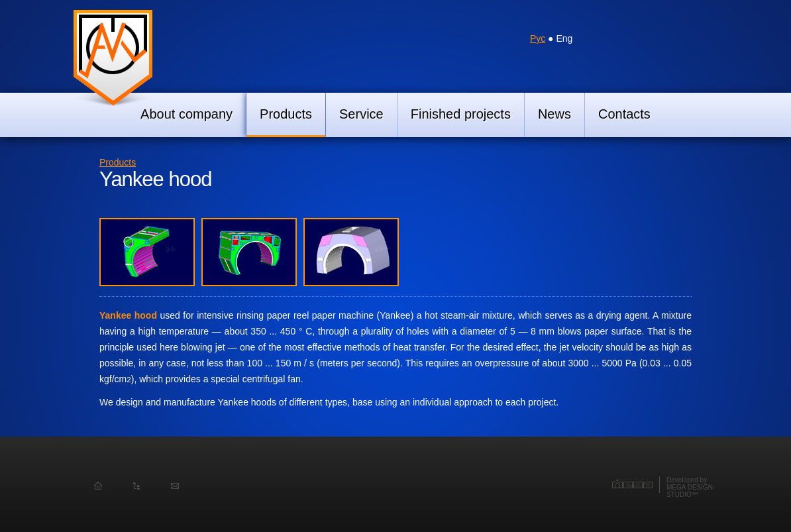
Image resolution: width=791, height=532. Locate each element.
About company (186, 114)
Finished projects (461, 114)
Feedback (175, 486)
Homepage (98, 486)
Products (286, 114)
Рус (538, 38)
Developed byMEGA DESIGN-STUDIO (691, 487)
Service (361, 114)
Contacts (624, 114)
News (554, 114)
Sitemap (136, 486)
